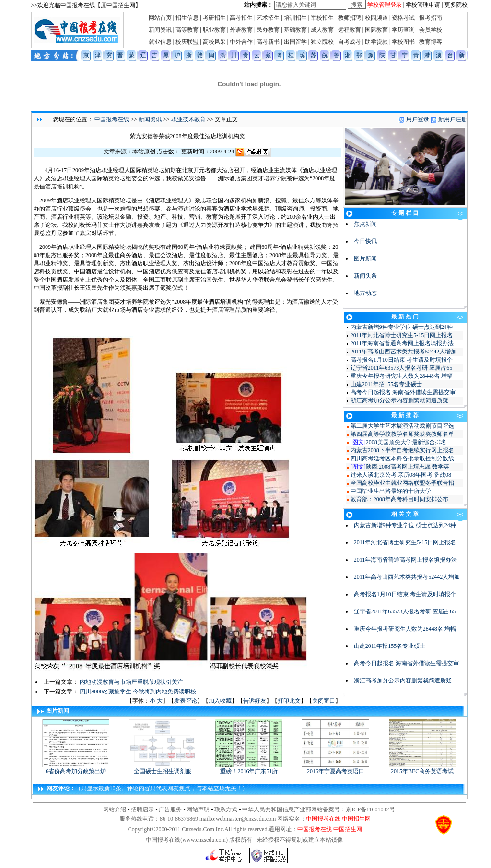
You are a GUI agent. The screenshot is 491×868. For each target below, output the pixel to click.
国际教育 (376, 30)
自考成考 (350, 42)
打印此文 (289, 701)
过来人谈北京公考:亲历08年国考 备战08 (401, 475)
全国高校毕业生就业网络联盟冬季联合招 (402, 483)
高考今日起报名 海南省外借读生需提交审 (403, 392)
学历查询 (403, 30)
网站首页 (160, 18)
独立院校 (322, 42)
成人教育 (322, 30)
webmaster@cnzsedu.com (246, 819)
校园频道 (376, 18)
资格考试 (403, 18)
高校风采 (214, 42)
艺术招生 (268, 18)
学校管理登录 (385, 5)
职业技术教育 (188, 119)
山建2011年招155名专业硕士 (386, 384)
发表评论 (186, 701)
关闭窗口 (324, 701)
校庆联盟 (187, 42)
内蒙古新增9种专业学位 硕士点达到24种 (402, 327)
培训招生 (295, 18)
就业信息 (160, 42)
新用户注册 (453, 119)
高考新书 (268, 42)
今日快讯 (365, 241)
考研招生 (214, 18)
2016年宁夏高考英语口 (336, 768)
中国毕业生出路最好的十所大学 (391, 491)
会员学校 (431, 30)
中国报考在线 (112, 119)
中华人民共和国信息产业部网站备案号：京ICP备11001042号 (318, 809)
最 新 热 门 (405, 317)
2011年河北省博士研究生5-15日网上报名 (402, 335)
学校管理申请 (423, 5)
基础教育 (295, 30)
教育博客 (431, 42)
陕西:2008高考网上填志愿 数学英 (408, 467)
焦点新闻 (365, 224)
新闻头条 (365, 276)
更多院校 (456, 5)
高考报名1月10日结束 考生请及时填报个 (402, 360)
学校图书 (403, 42)
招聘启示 (142, 809)
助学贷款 (376, 42)
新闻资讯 (160, 30)
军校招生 (322, 18)
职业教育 (214, 30)
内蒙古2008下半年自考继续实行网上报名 (402, 450)
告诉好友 (255, 701)
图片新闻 (365, 258)
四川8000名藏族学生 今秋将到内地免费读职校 (138, 692)
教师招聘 (350, 18)
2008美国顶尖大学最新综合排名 (406, 442)
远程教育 (350, 30)
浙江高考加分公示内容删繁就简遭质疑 (399, 400)
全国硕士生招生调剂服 (163, 768)
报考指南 (431, 18)
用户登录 (418, 119)
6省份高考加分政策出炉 (76, 768)
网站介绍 (115, 809)
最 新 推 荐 (405, 415)
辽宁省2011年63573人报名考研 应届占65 (402, 368)
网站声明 (198, 809)
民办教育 (268, 30)
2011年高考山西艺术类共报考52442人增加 (404, 352)
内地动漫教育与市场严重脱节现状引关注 (131, 682)
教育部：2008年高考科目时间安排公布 (399, 499)
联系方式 (226, 809)
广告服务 (170, 809)
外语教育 (241, 30)
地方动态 (365, 293)
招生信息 (187, 18)
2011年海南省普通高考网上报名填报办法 (402, 343)
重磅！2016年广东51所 (249, 768)
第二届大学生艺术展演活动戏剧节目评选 (402, 426)
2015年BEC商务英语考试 (422, 768)
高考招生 (241, 18)
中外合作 (241, 42)
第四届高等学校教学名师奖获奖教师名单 (402, 434)
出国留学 (295, 42)
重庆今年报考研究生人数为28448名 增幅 (402, 376)
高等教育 (187, 30)
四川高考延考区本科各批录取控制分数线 (402, 458)
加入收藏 (220, 701)
